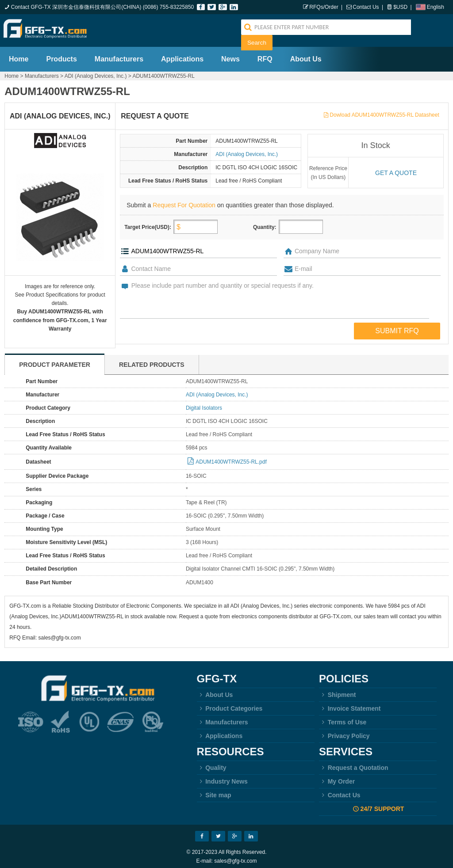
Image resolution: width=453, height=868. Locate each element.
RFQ (265, 55)
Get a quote (396, 168)
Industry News (222, 777)
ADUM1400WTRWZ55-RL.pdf (231, 457)
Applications (182, 55)
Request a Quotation (354, 763)
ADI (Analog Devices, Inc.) (96, 72)
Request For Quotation (184, 201)
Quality (212, 763)
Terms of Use (343, 718)
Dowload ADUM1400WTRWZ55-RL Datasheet (384, 110)
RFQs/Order (324, 7)
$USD (400, 7)
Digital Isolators (204, 404)
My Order (337, 777)
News (230, 55)
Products (61, 55)
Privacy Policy (344, 731)
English (436, 7)
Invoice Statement (350, 704)
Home (19, 55)
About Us (306, 55)
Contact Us (366, 7)
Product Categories (230, 704)
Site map (214, 791)
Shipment (337, 690)
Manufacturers (119, 55)
